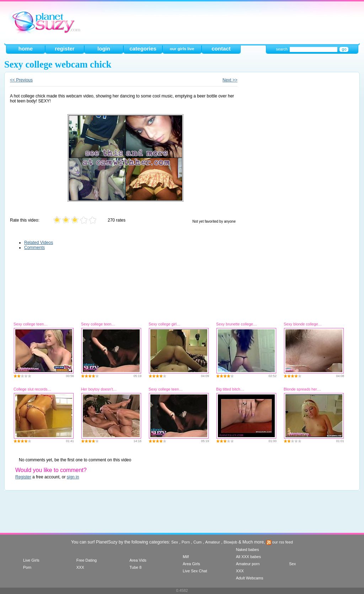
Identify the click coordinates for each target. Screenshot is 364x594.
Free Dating (87, 560)
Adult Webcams (250, 578)
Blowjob (231, 542)
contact (221, 49)
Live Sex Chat (195, 571)
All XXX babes (248, 557)
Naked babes (248, 550)
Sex (175, 542)
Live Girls (31, 560)
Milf (186, 557)
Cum (197, 542)
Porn (186, 542)
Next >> (230, 80)
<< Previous (21, 80)
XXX (80, 567)
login (104, 49)
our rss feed (280, 542)
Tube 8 (135, 567)
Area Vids (138, 560)
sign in (73, 477)
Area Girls (191, 564)
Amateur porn (248, 564)
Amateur (213, 542)
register (65, 49)
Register (23, 477)
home (26, 49)
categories (143, 49)
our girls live (182, 49)
